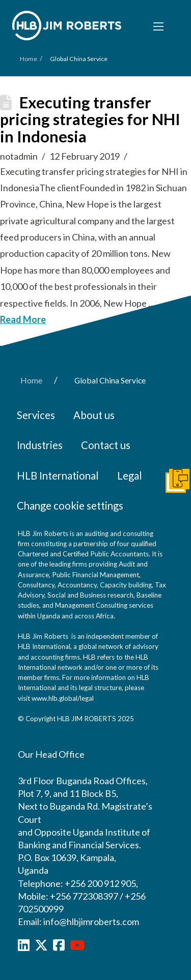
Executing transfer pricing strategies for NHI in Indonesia (90, 120)
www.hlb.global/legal (63, 698)
